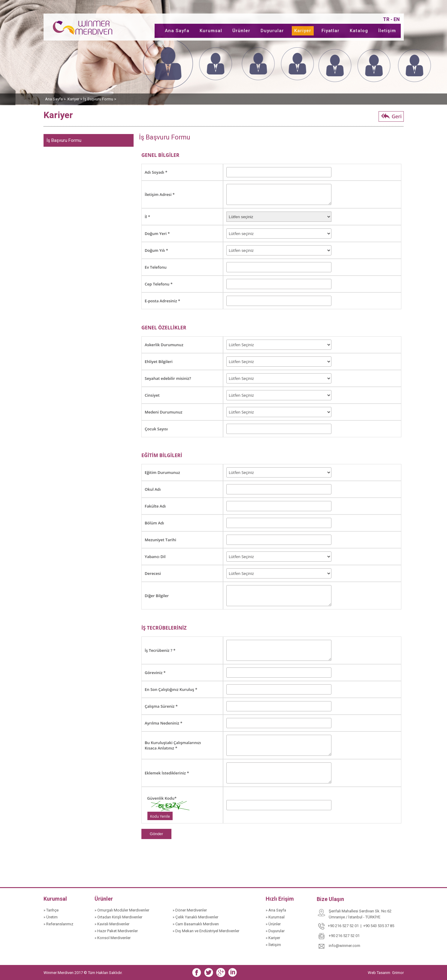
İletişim (387, 31)
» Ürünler (273, 924)
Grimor (398, 973)
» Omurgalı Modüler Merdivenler (122, 910)
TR (386, 19)
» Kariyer (273, 938)
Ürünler (241, 31)
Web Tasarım (379, 973)
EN (397, 19)
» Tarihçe (51, 910)
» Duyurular (275, 931)
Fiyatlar (331, 31)
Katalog (359, 31)
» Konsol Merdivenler (113, 938)
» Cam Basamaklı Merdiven (196, 924)
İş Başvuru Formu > (100, 99)
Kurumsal (211, 31)
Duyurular (272, 31)
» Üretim (51, 917)
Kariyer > (75, 99)
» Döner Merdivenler (190, 910)
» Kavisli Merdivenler (112, 924)
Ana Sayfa (177, 31)
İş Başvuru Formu (64, 140)
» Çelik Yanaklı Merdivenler (195, 917)
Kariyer (303, 31)
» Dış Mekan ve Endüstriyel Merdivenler (206, 931)
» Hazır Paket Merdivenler (116, 931)
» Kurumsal (275, 917)
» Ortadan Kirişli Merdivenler (118, 917)
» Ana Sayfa (276, 910)
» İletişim (273, 945)
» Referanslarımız (58, 924)
